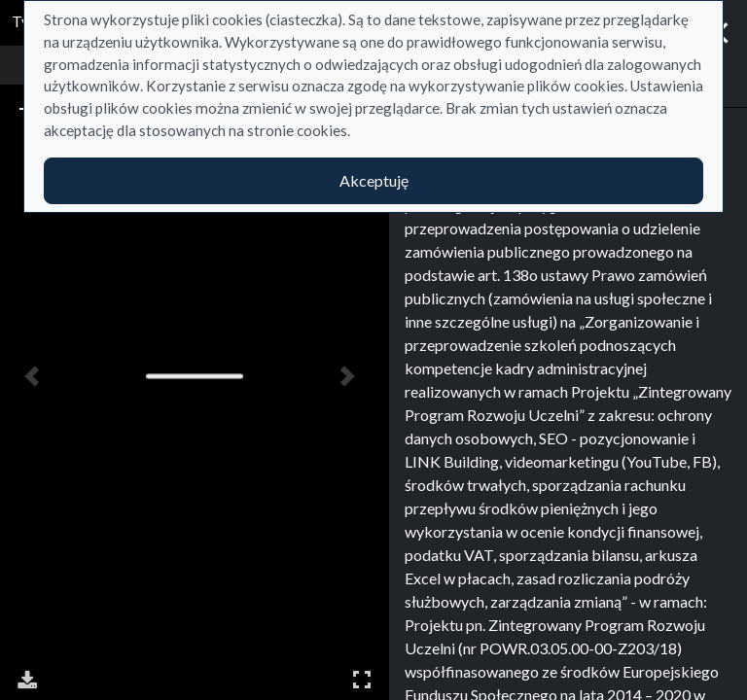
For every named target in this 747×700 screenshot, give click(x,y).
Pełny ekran (362, 679)
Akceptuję (374, 180)
